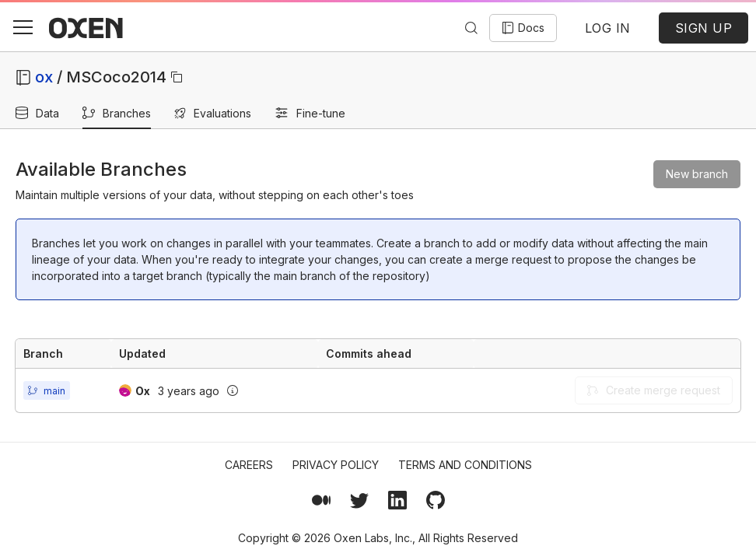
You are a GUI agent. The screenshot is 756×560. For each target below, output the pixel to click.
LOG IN (608, 28)
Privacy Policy (336, 465)
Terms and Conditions (465, 465)
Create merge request (654, 390)
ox (44, 77)
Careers (249, 465)
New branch (697, 174)
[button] (23, 27)
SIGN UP (704, 28)
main (54, 391)
